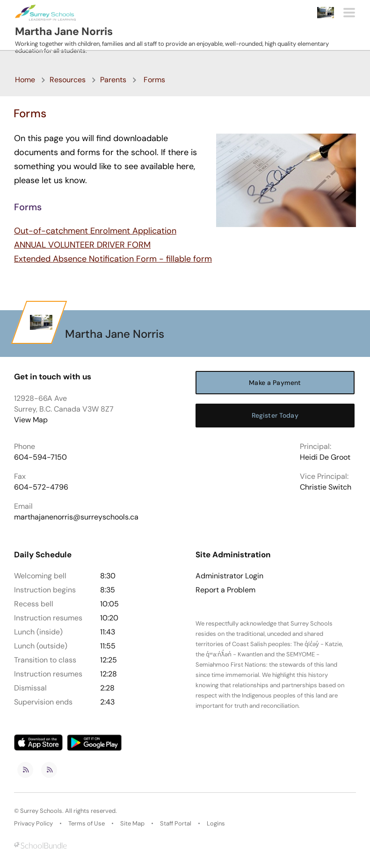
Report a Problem (225, 590)
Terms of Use (87, 823)
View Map (31, 420)
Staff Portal (176, 823)
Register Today (275, 415)
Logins (216, 823)
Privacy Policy (33, 823)
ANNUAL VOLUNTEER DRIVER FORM (82, 245)
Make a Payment (275, 383)
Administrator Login (229, 576)
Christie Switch (326, 487)
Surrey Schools (41, 811)
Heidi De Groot (325, 457)
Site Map (132, 823)
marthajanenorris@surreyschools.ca (76, 517)
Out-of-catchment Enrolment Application (95, 231)
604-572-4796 (41, 487)
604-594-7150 (40, 457)
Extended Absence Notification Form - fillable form (113, 259)
